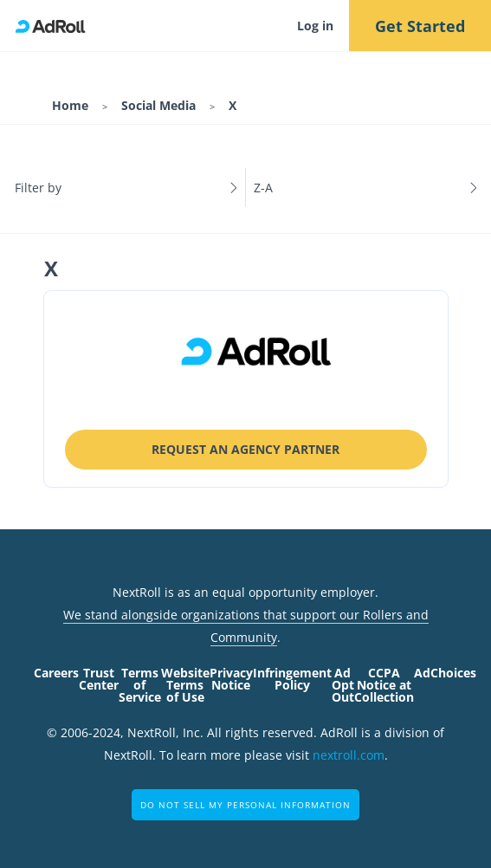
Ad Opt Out (343, 685)
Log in (315, 26)
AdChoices (445, 673)
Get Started (420, 26)
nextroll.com (349, 755)
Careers (56, 673)
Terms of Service (140, 685)
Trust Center (99, 679)
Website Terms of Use (185, 685)
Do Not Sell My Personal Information (245, 805)
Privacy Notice (231, 679)
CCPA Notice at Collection (384, 685)
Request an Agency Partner (245, 449)
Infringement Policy (292, 679)
